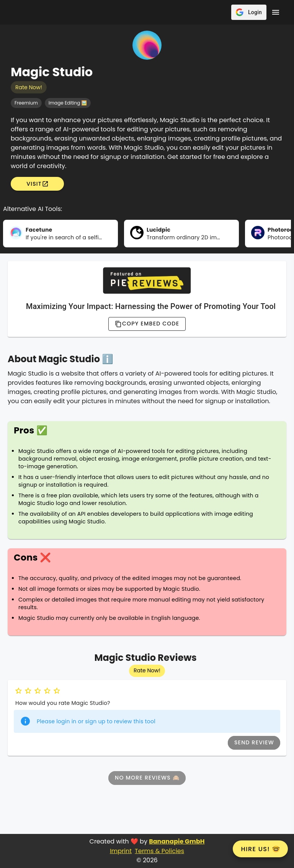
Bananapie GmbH (177, 841)
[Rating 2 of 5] (28, 691)
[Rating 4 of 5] (47, 691)
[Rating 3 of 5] (38, 691)
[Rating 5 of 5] (57, 691)
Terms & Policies (159, 851)
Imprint (121, 851)
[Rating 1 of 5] (19, 691)
